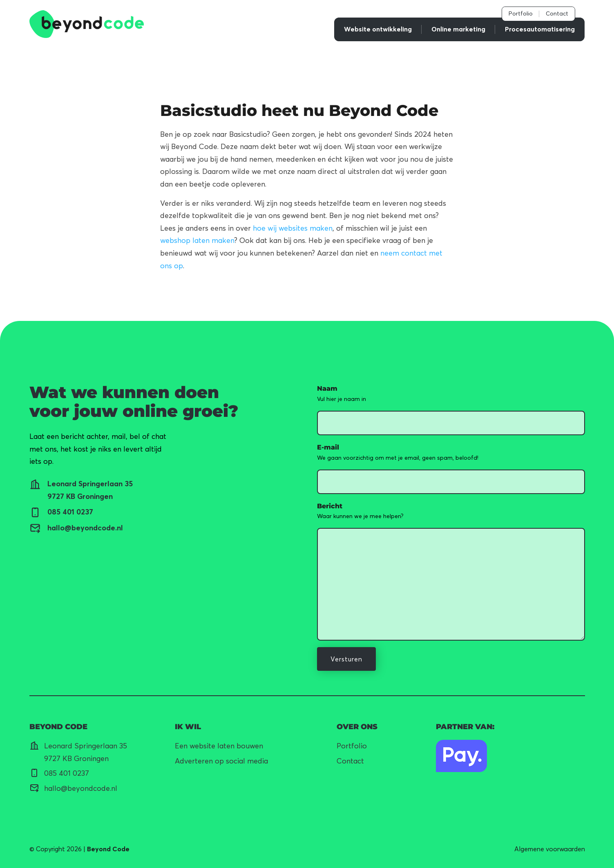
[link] (87, 24)
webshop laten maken (197, 240)
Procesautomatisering (540, 29)
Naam (327, 388)
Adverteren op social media (221, 761)
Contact (557, 13)
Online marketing (458, 29)
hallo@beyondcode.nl (81, 788)
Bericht (330, 506)
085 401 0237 (67, 773)
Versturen (346, 659)
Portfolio (521, 13)
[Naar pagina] (461, 756)
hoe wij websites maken (293, 228)
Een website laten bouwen (219, 746)
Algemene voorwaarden (550, 849)
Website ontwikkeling (378, 29)
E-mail (328, 447)
